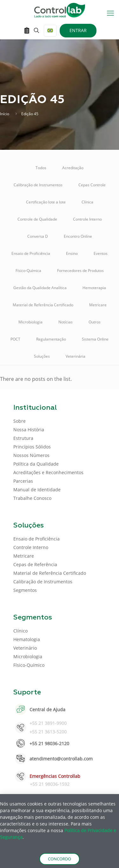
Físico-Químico (29, 665)
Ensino (72, 253)
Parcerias (23, 481)
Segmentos (25, 590)
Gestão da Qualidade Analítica (40, 288)
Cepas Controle (92, 185)
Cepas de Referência (35, 564)
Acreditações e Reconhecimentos (48, 472)
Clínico (20, 631)
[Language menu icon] (50, 31)
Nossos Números (31, 455)
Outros (95, 322)
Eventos (101, 253)
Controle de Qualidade (37, 219)
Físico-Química (28, 271)
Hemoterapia (94, 288)
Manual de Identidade (37, 490)
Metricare (98, 305)
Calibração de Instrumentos (38, 185)
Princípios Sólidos (32, 447)
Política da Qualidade (36, 464)
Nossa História (29, 430)
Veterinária (76, 356)
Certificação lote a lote (46, 202)
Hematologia (27, 639)
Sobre (20, 421)
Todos (41, 168)
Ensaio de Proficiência (31, 253)
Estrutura (23, 438)
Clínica (87, 202)
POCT (15, 339)
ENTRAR (78, 30)
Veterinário (25, 648)
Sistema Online (95, 339)
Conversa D (38, 236)
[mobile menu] (110, 13)
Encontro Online (78, 236)
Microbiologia (30, 322)
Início (5, 114)
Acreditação (73, 168)
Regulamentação (51, 339)
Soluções (42, 356)
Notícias (66, 322)
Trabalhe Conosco (32, 498)
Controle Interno (87, 219)
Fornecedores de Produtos (80, 271)
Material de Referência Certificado (43, 305)
